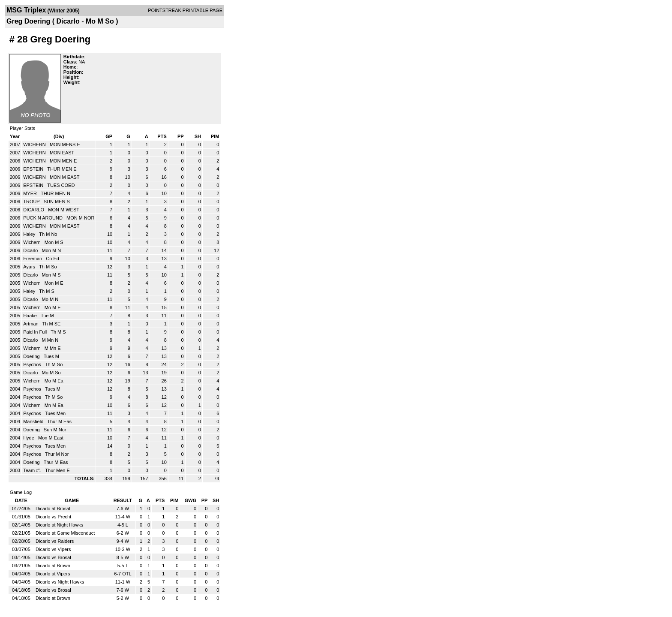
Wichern (32, 242)
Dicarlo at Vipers (53, 574)
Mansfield (34, 421)
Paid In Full (36, 332)
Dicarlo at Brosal (53, 509)
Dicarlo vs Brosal (53, 557)
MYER (31, 193)
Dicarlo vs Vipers (53, 549)
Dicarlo (31, 250)
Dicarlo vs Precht (53, 517)
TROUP (32, 202)
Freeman (33, 259)
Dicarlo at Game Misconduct (65, 533)
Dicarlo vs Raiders (55, 541)
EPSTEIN (34, 169)
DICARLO (34, 210)
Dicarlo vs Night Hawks (60, 582)
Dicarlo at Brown (53, 566)
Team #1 (33, 470)
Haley (30, 234)
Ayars (30, 267)
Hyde (29, 438)
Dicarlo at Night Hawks (59, 525)
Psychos (33, 364)
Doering (32, 356)
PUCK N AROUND (43, 218)
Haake (31, 316)
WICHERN (35, 144)
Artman (31, 324)
